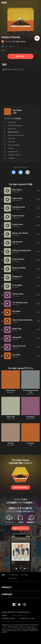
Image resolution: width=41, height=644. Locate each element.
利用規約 (4, 616)
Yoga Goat (12, 142)
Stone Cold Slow (14, 145)
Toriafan (11, 148)
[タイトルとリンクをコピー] (28, 172)
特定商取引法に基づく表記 (27, 619)
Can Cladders (30, 417)
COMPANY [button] (7, 594)
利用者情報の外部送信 (8, 619)
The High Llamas (19, 42)
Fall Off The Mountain (15, 125)
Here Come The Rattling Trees (30, 391)
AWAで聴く (20, 56)
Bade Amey (12, 129)
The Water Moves (14, 155)
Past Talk (11, 443)
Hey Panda (17, 110)
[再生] (37, 38)
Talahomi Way (11, 417)
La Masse (11, 158)
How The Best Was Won (16, 135)
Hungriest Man (13, 152)
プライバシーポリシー (18, 616)
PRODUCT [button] (7, 587)
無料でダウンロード (20, 528)
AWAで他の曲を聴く (20, 487)
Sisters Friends (11, 390)
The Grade (12, 139)
